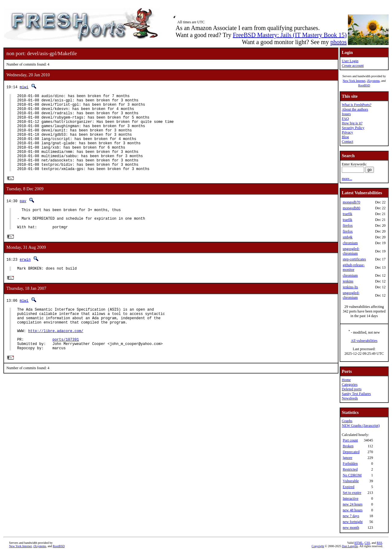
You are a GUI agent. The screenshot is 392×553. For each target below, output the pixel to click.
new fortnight (353, 522)
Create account (353, 66)
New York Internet (354, 81)
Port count (350, 440)
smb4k (348, 237)
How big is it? (352, 123)
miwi (24, 87)
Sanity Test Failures (356, 394)
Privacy (347, 132)
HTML (359, 543)
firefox (348, 225)
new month (351, 528)
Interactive (351, 498)
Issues (346, 114)
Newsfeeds (350, 398)
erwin (25, 281)
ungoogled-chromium (351, 251)
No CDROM (352, 475)
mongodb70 (351, 202)
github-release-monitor (354, 267)
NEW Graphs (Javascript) (361, 426)
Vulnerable (351, 481)
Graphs (347, 421)
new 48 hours (353, 510)
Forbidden (350, 464)
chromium (350, 243)
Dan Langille (350, 546)
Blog (345, 137)
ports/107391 (66, 369)
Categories (350, 384)
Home (346, 380)
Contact (347, 142)
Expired (349, 487)
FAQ (345, 119)
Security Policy (353, 128)
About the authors (355, 109)
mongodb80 (351, 208)
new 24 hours (353, 504)
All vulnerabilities (364, 341)
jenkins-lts (350, 287)
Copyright (318, 546)
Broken (348, 446)
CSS (367, 543)
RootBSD (364, 85)
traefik (347, 214)
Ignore (347, 458)
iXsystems (373, 81)
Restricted (350, 469)
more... (347, 179)
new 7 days (351, 516)
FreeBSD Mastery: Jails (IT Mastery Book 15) (290, 35)
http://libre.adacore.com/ (56, 359)
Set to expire (352, 493)
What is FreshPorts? (357, 105)
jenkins (348, 281)
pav (23, 218)
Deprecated (351, 452)
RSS (379, 543)
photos (339, 42)
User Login (350, 61)
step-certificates (354, 259)
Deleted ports (352, 389)
